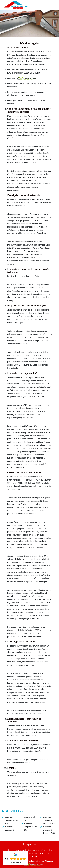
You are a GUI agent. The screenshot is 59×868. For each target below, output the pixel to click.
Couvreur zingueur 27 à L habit (12, 820)
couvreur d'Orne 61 (36, 853)
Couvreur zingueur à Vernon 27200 (49, 820)
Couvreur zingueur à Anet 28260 (31, 827)
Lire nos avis (15, 863)
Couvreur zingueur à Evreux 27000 (49, 830)
